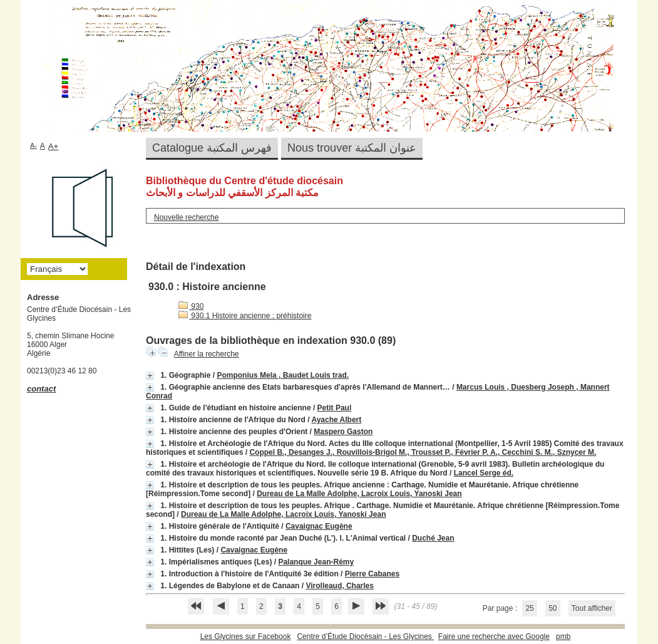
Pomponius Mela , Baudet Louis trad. (283, 375)
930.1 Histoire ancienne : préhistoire (245, 316)
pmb (563, 636)
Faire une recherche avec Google (494, 636)
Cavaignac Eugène (319, 526)
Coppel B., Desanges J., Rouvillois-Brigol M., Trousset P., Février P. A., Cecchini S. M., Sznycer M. (423, 452)
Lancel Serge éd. (484, 473)
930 (191, 306)
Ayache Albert (336, 420)
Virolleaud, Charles (340, 586)
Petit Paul (335, 408)
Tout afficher (592, 608)
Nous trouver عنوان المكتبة (352, 148)
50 (553, 608)
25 (529, 608)
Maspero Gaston (343, 432)
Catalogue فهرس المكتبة (212, 148)
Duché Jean (433, 538)
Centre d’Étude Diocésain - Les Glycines (365, 636)
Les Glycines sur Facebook (246, 636)
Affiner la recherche (207, 354)
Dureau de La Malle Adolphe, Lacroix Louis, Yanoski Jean (359, 494)
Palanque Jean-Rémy (316, 562)
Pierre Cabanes (372, 574)
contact (41, 389)
